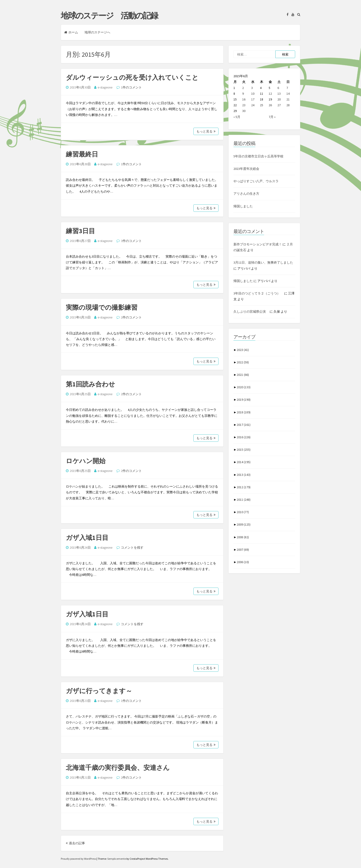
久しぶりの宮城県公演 (251, 312)
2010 (243, 512)
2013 (244, 475)
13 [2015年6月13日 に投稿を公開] (279, 94)
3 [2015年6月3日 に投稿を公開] (252, 88)
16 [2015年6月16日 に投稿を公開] (244, 99)
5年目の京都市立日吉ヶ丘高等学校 (258, 156)
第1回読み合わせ (90, 384)
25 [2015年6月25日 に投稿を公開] (262, 105)
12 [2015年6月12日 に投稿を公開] (270, 94)
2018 (244, 412)
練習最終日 (82, 154)
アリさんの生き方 (246, 194)
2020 (244, 387)
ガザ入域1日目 (87, 538)
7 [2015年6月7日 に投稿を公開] (287, 88)
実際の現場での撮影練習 (102, 307)
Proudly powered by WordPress (79, 859)
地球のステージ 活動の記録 (109, 16)
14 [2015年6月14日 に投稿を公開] (288, 94)
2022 (243, 362)
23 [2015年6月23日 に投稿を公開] (244, 105)
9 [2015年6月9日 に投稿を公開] (243, 94)
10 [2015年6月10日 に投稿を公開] (253, 94)
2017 (244, 425)
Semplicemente (117, 859)
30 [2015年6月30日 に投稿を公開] (244, 111)
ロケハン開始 (86, 461)
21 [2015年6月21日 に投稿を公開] (288, 99)
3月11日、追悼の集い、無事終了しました (263, 262)
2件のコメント (131, 317)
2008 (243, 537)
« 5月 (237, 117)
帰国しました (243, 206)
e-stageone (105, 87)
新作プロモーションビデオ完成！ (258, 244)
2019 (244, 400)
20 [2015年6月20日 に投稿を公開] (279, 99)
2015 (244, 450)
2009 (244, 524)
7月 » (272, 117)
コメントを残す (132, 547)
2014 (244, 462)
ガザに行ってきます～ (99, 691)
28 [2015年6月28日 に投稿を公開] (288, 105)
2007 (243, 550)
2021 (243, 375)
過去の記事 (75, 843)
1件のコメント (131, 87)
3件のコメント (131, 241)
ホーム (71, 32)
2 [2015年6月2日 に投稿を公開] (243, 88)
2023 (243, 350)
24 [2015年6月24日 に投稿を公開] (253, 105)
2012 (244, 487)
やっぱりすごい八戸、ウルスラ (256, 181)
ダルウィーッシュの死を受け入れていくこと (132, 77)
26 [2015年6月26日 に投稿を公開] (270, 105)
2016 (244, 437)
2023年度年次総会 (246, 169)
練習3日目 (80, 231)
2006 (243, 562)
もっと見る (206, 131)
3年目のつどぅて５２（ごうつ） (258, 293)
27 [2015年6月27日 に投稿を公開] (279, 105)
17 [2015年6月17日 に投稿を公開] (253, 99)
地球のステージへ (97, 32)
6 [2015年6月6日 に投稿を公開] (278, 88)
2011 (244, 500)
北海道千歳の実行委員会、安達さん (118, 768)
